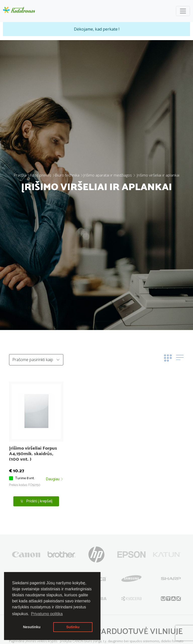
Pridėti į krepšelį (36, 501)
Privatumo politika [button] (47, 614)
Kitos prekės (41, 175)
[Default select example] (36, 360)
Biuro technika (67, 175)
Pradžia (20, 175)
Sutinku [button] (73, 627)
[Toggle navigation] (183, 11)
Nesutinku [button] (32, 627)
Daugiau (55, 479)
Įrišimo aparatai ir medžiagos (108, 175)
